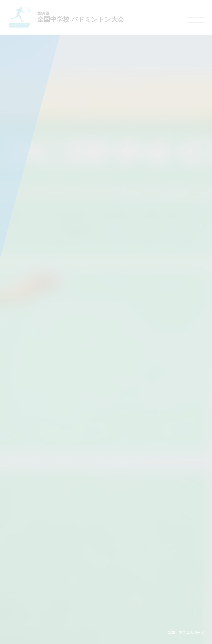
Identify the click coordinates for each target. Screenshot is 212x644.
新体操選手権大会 (132, 554)
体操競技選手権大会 (96, 595)
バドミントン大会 (132, 581)
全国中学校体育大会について (46, 539)
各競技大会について (97, 539)
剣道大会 (166, 554)
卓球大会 (126, 574)
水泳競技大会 (91, 561)
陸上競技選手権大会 (96, 554)
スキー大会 (168, 574)
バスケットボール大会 (98, 567)
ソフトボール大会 (132, 588)
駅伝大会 (166, 568)
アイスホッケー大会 (174, 588)
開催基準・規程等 (36, 561)
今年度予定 (31, 554)
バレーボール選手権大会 (137, 561)
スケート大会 (169, 581)
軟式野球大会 (91, 588)
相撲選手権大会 (171, 561)
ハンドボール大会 (95, 581)
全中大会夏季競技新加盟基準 (44, 567)
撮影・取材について (38, 574)
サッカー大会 (91, 574)
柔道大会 (126, 595)
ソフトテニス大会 (132, 568)
